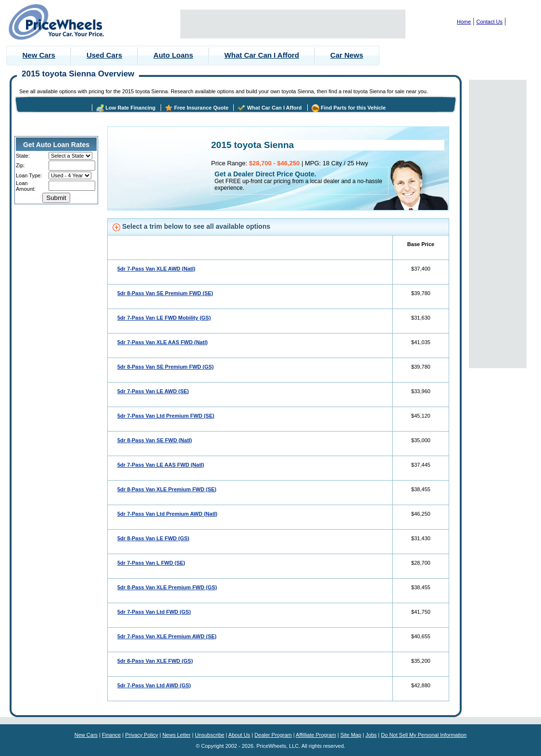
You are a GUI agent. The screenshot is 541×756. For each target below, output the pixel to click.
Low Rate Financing (130, 108)
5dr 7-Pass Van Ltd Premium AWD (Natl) (167, 514)
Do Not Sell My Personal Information (424, 735)
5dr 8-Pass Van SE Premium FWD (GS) (166, 367)
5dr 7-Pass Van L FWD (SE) (151, 563)
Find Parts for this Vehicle (353, 108)
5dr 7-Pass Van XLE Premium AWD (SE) (167, 636)
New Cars (39, 55)
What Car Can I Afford (262, 55)
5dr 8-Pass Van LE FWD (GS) (153, 538)
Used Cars (104, 55)
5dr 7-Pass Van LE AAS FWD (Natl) (161, 465)
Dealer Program (273, 735)
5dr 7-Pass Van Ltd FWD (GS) (154, 612)
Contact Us (490, 22)
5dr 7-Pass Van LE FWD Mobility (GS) (164, 318)
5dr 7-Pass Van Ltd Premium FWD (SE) (166, 416)
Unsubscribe (209, 735)
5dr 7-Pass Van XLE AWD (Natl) (156, 269)
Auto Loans (173, 55)
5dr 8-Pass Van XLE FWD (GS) (155, 661)
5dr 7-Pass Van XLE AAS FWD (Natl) (163, 342)
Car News (347, 55)
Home (464, 22)
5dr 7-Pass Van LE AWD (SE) (153, 391)
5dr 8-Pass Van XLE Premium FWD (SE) (167, 489)
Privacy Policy (141, 735)
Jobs (371, 735)
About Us (239, 735)
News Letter (177, 735)
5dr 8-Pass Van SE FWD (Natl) (155, 440)
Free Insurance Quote (201, 108)
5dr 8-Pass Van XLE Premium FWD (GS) (167, 587)
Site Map (351, 735)
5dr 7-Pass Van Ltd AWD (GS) (154, 685)
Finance (111, 735)
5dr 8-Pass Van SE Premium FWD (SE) (165, 293)
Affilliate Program (316, 735)
